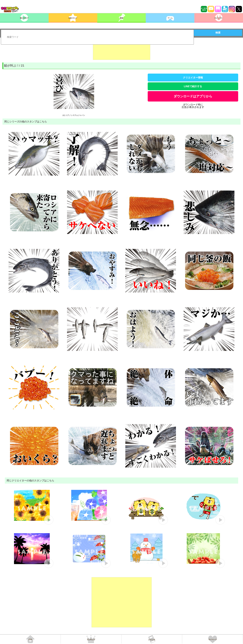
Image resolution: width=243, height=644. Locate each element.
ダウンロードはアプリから (193, 96)
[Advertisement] (122, 51)
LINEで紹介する (193, 86)
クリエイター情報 (193, 78)
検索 (218, 33)
